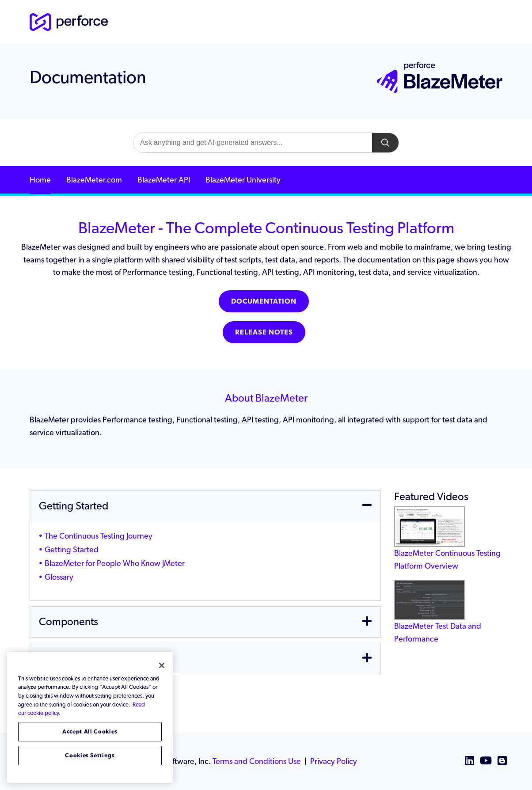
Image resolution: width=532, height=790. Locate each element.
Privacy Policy (334, 761)
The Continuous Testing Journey (99, 536)
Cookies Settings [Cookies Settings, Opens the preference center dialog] (90, 755)
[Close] (162, 665)
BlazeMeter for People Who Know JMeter (115, 563)
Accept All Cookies (90, 731)
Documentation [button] (264, 301)
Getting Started (72, 549)
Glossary (59, 577)
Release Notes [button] (264, 332)
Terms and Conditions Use (257, 761)
